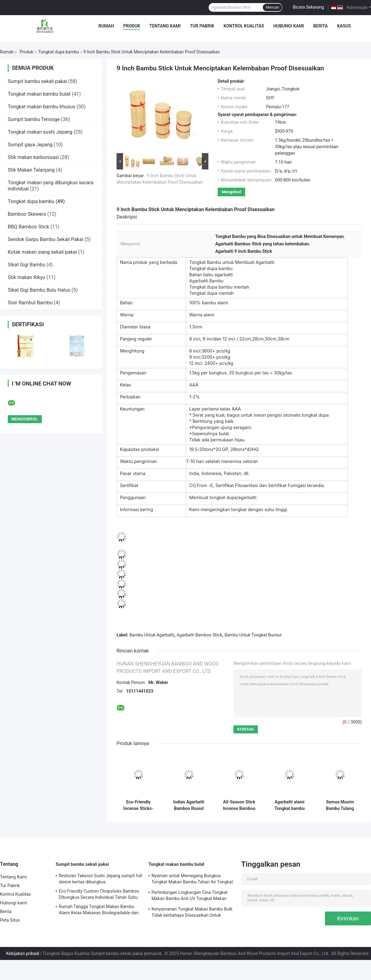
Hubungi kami (289, 26)
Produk (132, 26)
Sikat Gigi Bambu (27, 265)
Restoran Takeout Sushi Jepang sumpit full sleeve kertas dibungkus (100, 879)
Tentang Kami (165, 26)
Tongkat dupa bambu (59, 52)
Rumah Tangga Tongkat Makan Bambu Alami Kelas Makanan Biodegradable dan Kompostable (99, 911)
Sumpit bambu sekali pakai (37, 81)
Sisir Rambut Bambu (30, 303)
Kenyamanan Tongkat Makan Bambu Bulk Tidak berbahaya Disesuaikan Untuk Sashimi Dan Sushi (192, 913)
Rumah (106, 26)
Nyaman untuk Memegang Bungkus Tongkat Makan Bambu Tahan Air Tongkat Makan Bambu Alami (192, 880)
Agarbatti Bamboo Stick (199, 635)
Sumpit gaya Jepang (30, 145)
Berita (320, 26)
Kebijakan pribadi (23, 953)
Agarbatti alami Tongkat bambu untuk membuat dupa (290, 805)
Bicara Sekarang (308, 7)
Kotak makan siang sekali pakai (42, 252)
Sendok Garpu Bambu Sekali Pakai (45, 239)
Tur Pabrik (202, 26)
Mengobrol (231, 192)
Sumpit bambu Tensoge (34, 119)
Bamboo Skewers (27, 214)
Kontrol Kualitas (244, 26)
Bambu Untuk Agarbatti (152, 635)
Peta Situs (10, 920)
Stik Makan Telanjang (31, 170)
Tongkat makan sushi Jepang (40, 132)
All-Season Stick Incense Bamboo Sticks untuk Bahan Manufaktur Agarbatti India (239, 805)
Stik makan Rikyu (26, 277)
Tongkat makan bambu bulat (39, 94)
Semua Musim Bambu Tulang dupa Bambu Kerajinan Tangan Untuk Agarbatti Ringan (340, 805)
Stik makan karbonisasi (33, 157)
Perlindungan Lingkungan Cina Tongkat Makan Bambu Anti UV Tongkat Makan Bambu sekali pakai (190, 896)
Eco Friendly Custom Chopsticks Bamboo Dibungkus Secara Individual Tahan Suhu (99, 894)
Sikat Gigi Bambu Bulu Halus (39, 290)
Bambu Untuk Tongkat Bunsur (253, 635)
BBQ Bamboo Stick (28, 227)
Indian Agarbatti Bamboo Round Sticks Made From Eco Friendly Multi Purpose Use (189, 805)
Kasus (344, 26)
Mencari (273, 7)
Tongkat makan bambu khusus (42, 107)
